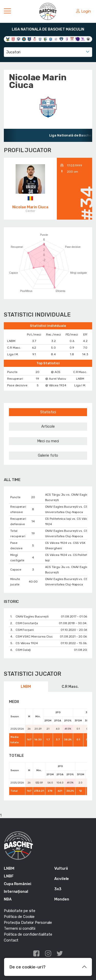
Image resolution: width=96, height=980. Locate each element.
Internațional (16, 891)
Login (83, 11)
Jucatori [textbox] (13, 52)
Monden (62, 899)
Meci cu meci (48, 441)
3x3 (58, 889)
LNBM (26, 687)
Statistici (48, 412)
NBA (8, 899)
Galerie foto (48, 455)
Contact (11, 940)
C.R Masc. (70, 687)
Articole (48, 426)
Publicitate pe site (20, 911)
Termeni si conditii (20, 928)
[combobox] (48, 52)
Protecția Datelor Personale (28, 923)
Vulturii (61, 868)
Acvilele (62, 879)
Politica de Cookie (19, 917)
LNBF (9, 876)
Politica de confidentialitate (28, 934)
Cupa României (18, 884)
